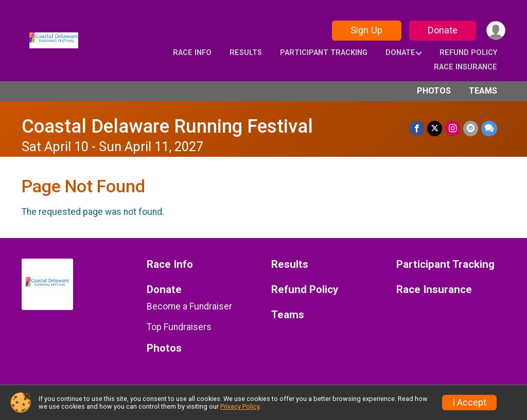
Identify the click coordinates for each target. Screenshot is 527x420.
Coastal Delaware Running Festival (167, 126)
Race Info (192, 53)
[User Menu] (496, 31)
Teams (483, 91)
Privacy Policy (240, 406)
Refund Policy (468, 53)
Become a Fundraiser (189, 306)
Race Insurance (465, 67)
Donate (443, 30)
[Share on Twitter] (435, 128)
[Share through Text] (489, 128)
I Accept (469, 403)
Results (246, 53)
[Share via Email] (471, 128)
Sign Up (366, 30)
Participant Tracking (324, 53)
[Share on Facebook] (417, 128)
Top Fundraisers (179, 327)
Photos (434, 91)
